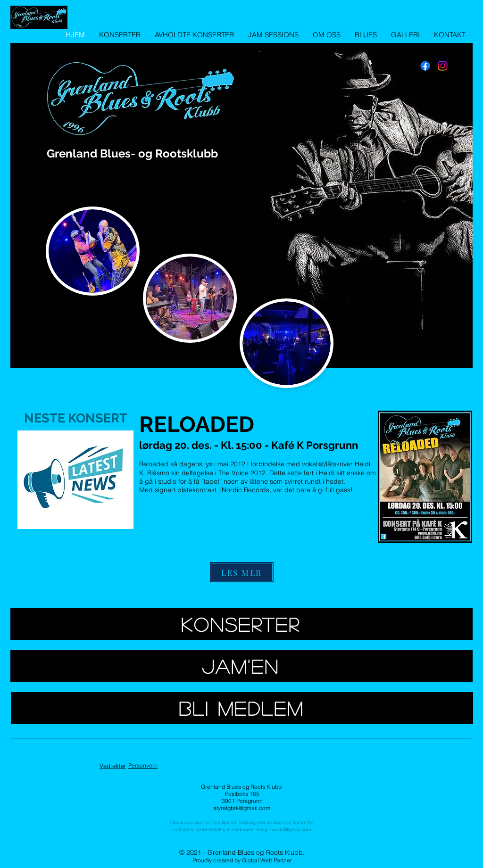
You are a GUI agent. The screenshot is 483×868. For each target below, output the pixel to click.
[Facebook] (425, 66)
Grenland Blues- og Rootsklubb (132, 153)
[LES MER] (242, 572)
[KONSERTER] (241, 624)
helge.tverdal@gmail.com (284, 830)
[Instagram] (443, 66)
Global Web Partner (267, 860)
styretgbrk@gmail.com (242, 808)
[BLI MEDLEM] (242, 708)
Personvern (143, 765)
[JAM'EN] (241, 666)
